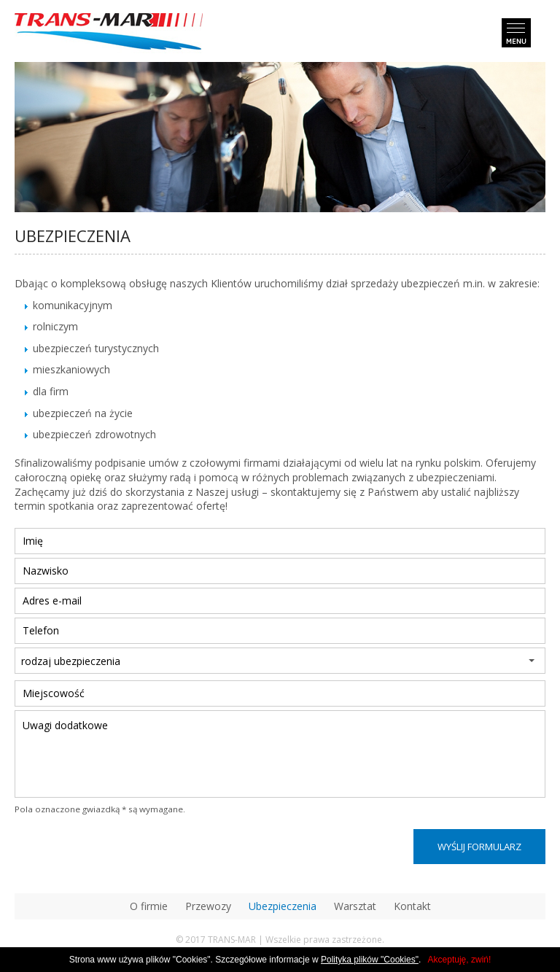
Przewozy (208, 906)
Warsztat (355, 906)
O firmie (149, 906)
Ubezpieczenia (283, 906)
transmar (109, 33)
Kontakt (412, 906)
